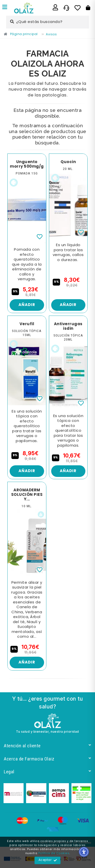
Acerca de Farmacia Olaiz (48, 759)
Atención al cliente (48, 746)
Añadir (27, 305)
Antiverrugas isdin (68, 326)
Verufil (27, 324)
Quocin (68, 162)
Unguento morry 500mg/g (27, 164)
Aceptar (48, 860)
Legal (48, 772)
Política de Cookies (54, 853)
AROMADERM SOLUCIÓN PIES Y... (27, 495)
